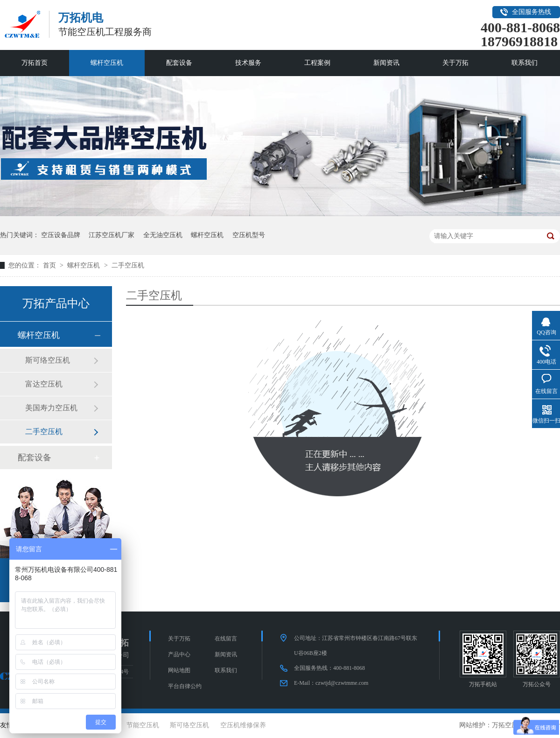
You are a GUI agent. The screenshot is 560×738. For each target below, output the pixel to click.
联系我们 (525, 63)
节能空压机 (143, 725)
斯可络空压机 (48, 360)
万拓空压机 (508, 725)
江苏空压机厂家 (112, 235)
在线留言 (226, 639)
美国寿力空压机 (51, 408)
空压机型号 (249, 235)
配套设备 (179, 63)
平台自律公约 (185, 686)
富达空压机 (44, 384)
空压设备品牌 (61, 235)
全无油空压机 (163, 235)
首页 (50, 265)
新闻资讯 (386, 63)
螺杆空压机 (107, 63)
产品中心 (179, 654)
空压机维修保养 (243, 725)
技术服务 (248, 63)
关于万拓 (455, 63)
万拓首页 (35, 63)
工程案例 (317, 63)
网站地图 (179, 670)
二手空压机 (128, 265)
